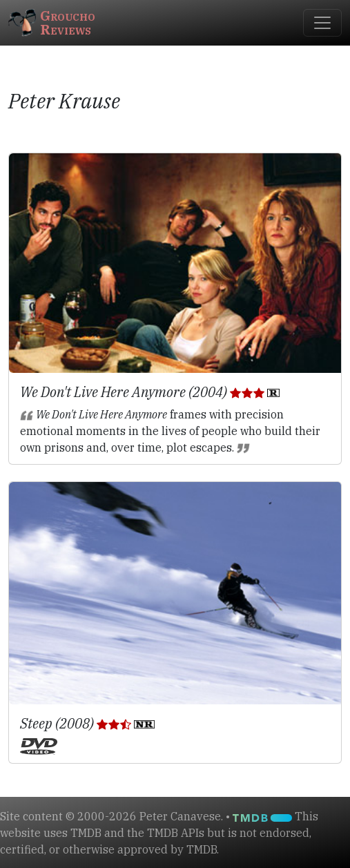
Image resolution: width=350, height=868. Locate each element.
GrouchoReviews (52, 22)
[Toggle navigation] (322, 23)
